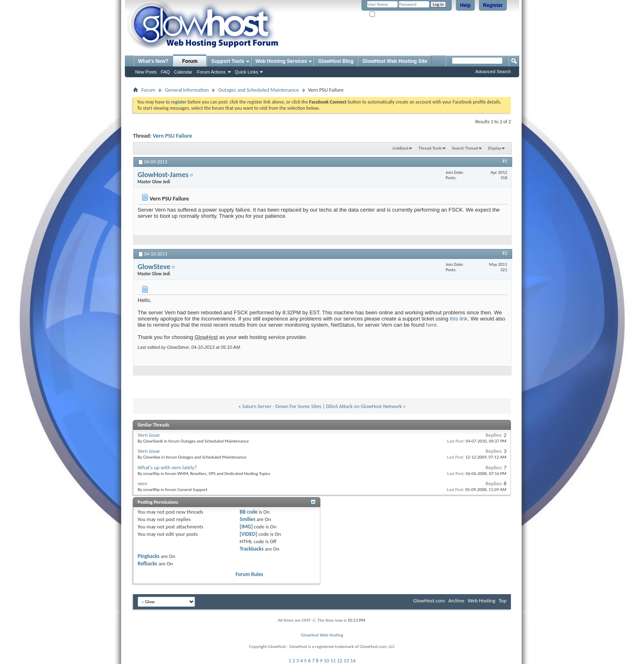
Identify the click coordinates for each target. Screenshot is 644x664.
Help (465, 5)
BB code (249, 512)
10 (326, 661)
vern (143, 483)
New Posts (146, 72)
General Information (187, 90)
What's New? (153, 61)
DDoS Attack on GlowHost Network (364, 406)
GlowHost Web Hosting (322, 635)
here (431, 325)
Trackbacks (252, 549)
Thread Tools (430, 148)
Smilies (248, 519)
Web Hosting (482, 601)
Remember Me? (388, 15)
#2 (505, 253)
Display (494, 148)
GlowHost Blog (336, 61)
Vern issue (149, 435)
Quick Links (247, 72)
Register (493, 5)
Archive (456, 601)
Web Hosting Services (281, 61)
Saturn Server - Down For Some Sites (282, 406)
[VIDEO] (249, 534)
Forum (190, 61)
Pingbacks (148, 556)
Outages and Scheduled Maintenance (258, 90)
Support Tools (228, 61)
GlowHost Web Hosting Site (395, 61)
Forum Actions (211, 72)
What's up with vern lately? (167, 467)
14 (353, 661)
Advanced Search (493, 71)
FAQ (166, 72)
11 (333, 661)
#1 (505, 161)
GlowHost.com (429, 601)
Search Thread (465, 148)
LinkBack (401, 148)
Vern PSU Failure (172, 136)
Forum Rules (250, 574)
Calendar (183, 72)
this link (459, 319)
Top (503, 601)
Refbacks (147, 564)
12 (339, 661)
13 (346, 661)
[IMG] (246, 527)
